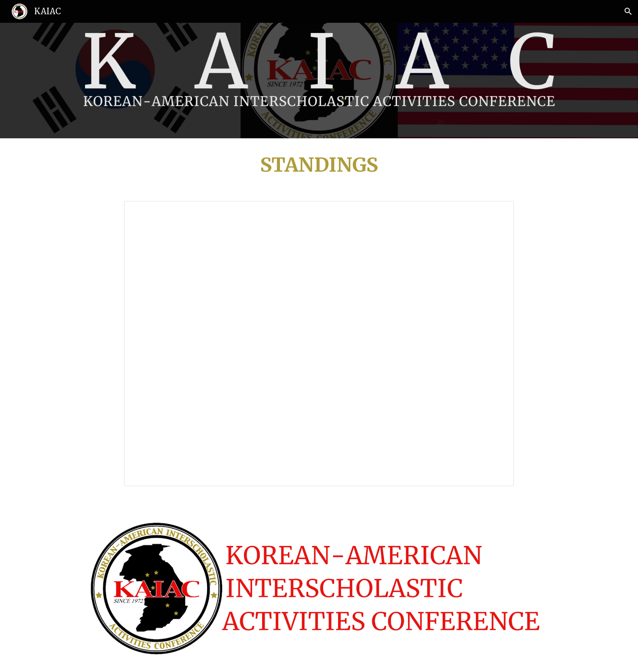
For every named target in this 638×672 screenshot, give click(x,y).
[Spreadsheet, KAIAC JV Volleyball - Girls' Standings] (319, 344)
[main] (319, 165)
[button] (628, 11)
